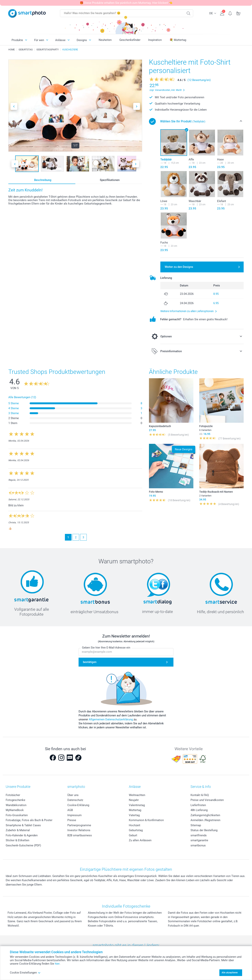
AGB (70, 810)
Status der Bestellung (204, 830)
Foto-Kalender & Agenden (22, 835)
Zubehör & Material (18, 830)
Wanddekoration (16, 805)
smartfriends (199, 835)
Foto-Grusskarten (17, 815)
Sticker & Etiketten (17, 840)
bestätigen (90, 662)
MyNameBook (15, 810)
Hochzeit (135, 825)
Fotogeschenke (15, 800)
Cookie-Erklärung (78, 805)
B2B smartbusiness (80, 835)
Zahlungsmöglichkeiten (205, 815)
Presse (72, 820)
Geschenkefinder (130, 40)
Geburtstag (136, 830)
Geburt (133, 835)
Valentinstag (137, 805)
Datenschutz (75, 800)
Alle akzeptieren (230, 973)
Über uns (73, 795)
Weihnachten (137, 795)
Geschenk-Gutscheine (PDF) (23, 845)
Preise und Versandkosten (207, 800)
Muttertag (135, 810)
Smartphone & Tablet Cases (23, 825)
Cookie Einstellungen (25, 973)
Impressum (74, 815)
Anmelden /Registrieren (205, 820)
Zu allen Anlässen (140, 840)
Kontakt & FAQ (200, 795)
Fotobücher (13, 795)
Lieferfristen (198, 805)
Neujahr (134, 800)
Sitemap (196, 825)
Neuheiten (105, 40)
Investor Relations (79, 830)
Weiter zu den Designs (179, 267)
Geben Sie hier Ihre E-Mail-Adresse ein (106, 648)
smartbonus (198, 845)
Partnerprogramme (79, 825)
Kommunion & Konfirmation (146, 820)
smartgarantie (199, 840)
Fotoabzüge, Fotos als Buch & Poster (29, 820)
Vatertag (134, 815)
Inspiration (155, 40)
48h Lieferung (199, 810)
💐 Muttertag (178, 40)
